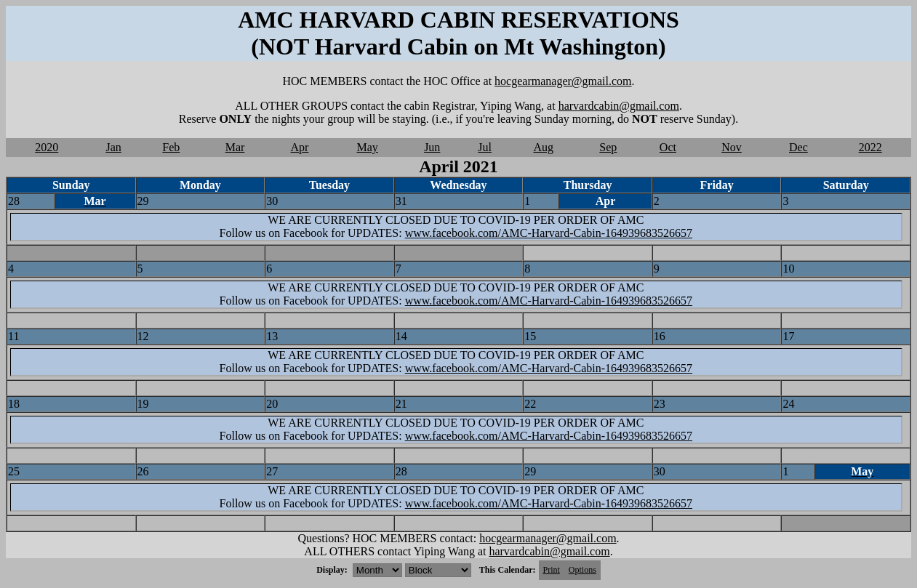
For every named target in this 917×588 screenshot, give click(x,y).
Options (582, 570)
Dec (798, 147)
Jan (113, 147)
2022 (870, 147)
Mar (235, 147)
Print (552, 570)
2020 (47, 147)
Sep (608, 147)
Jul (485, 147)
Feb (171, 147)
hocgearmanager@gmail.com (563, 81)
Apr (300, 147)
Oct (668, 147)
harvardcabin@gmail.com (619, 106)
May (368, 147)
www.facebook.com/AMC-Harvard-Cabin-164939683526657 (549, 233)
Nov (732, 147)
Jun (432, 147)
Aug (544, 147)
